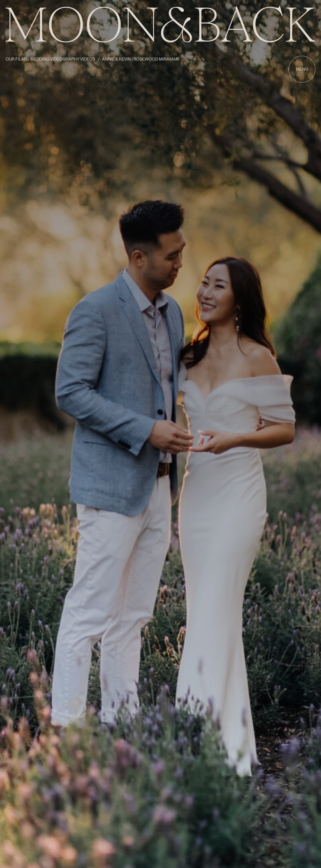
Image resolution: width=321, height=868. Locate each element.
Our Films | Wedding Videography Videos (51, 59)
